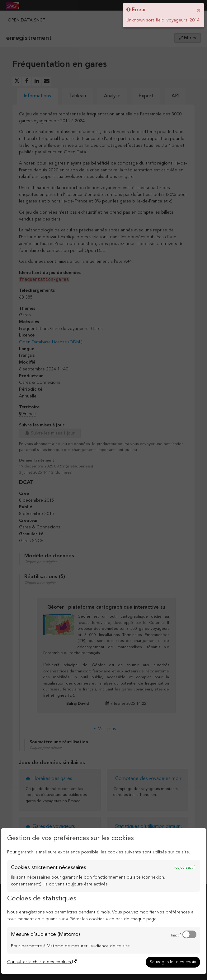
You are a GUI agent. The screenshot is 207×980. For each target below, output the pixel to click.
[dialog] (104, 901)
